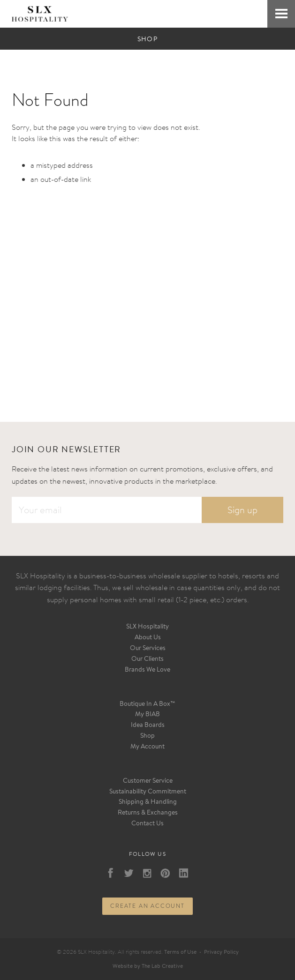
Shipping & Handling (148, 802)
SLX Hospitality (147, 627)
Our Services (148, 649)
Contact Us (147, 824)
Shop (147, 736)
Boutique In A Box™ (147, 704)
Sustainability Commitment (148, 792)
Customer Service (148, 781)
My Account (147, 747)
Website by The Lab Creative (148, 966)
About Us (148, 638)
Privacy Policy (221, 952)
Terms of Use (180, 952)
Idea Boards (148, 726)
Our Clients (147, 659)
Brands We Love (147, 670)
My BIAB (147, 715)
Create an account (147, 906)
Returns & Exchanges (148, 813)
